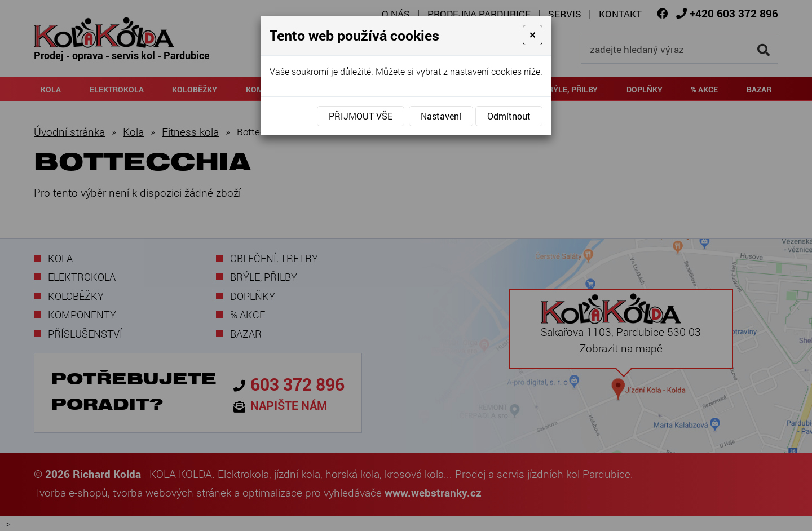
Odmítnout (509, 116)
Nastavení (441, 116)
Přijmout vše (361, 116)
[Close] (533, 35)
